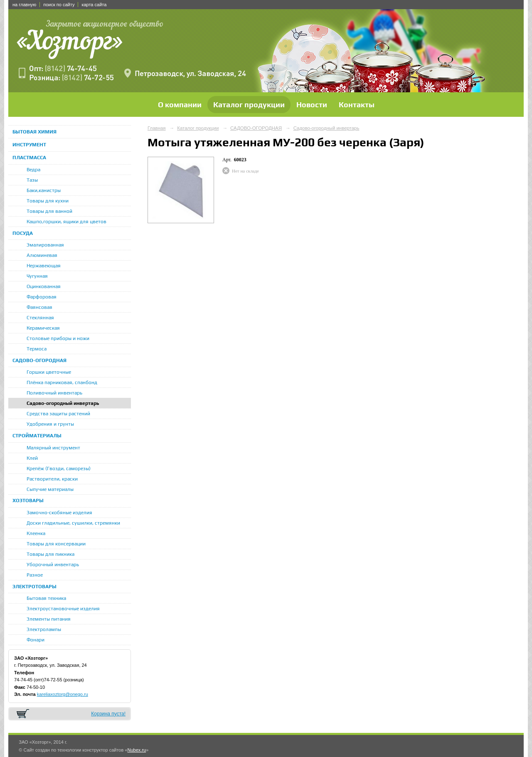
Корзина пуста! (108, 714)
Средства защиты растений (58, 414)
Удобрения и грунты (50, 424)
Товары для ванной (49, 211)
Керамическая (43, 328)
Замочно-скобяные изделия (59, 513)
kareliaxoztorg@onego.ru (63, 694)
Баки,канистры (44, 190)
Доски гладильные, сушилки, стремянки (73, 523)
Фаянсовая (39, 307)
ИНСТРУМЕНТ (29, 145)
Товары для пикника (50, 554)
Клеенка (36, 533)
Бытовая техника (46, 598)
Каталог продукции (249, 105)
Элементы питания (49, 619)
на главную (24, 5)
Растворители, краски (52, 479)
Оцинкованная (44, 286)
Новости (312, 105)
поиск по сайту (59, 5)
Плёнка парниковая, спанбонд (62, 382)
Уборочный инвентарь (53, 565)
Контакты (357, 105)
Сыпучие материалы (50, 489)
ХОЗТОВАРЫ (28, 501)
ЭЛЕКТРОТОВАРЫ (34, 587)
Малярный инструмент (53, 448)
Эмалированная (45, 245)
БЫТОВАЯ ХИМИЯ (34, 132)
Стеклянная (40, 318)
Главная (157, 128)
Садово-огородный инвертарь (63, 403)
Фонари (36, 640)
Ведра (33, 170)
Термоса (37, 349)
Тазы (32, 180)
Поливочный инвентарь (54, 393)
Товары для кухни (48, 201)
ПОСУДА (23, 233)
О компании (180, 105)
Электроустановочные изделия (63, 609)
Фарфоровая (42, 297)
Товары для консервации (56, 544)
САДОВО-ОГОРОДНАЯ (39, 360)
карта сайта (94, 5)
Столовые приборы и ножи (58, 338)
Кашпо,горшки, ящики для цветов (66, 222)
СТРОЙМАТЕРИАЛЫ (37, 436)
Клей (32, 458)
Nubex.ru (137, 750)
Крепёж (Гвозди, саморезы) (59, 469)
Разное (35, 575)
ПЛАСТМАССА (29, 158)
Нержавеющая (44, 266)
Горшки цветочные (49, 372)
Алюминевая (42, 255)
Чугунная (37, 276)
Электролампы (44, 629)
